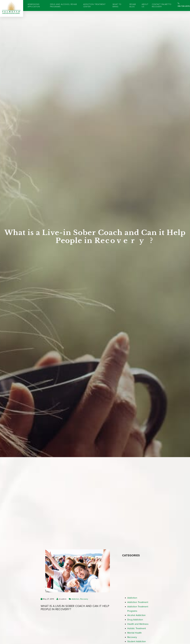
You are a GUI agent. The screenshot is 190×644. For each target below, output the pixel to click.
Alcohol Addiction (136, 615)
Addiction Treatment (138, 602)
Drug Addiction (135, 620)
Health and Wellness (138, 624)
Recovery (84, 599)
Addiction (75, 599)
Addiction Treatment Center (94, 5)
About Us (145, 5)
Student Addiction (137, 641)
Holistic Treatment (137, 628)
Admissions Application (34, 5)
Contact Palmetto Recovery (162, 5)
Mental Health (135, 633)
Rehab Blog (133, 5)
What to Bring (117, 5)
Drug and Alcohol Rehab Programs (63, 5)
